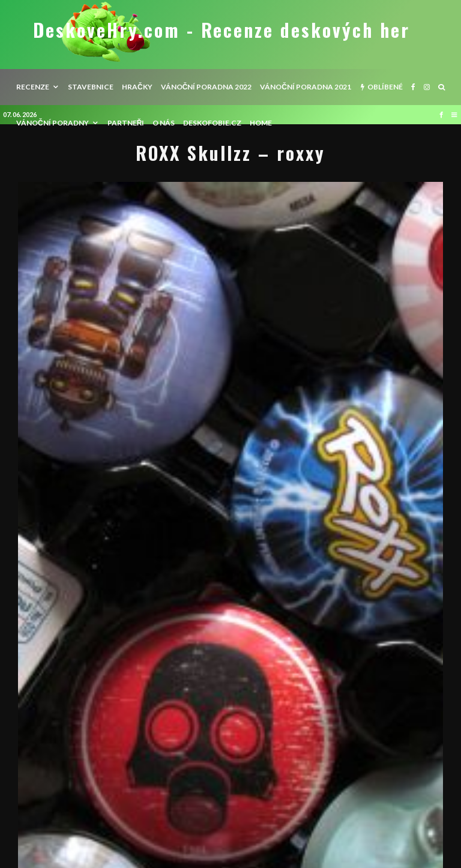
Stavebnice (91, 87)
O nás (164, 123)
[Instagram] (427, 87)
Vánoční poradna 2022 (206, 87)
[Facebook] (413, 87)
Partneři (126, 123)
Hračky (137, 87)
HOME (261, 123)
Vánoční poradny (53, 123)
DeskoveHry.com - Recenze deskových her (221, 30)
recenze (33, 87)
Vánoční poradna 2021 (306, 87)
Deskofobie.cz (212, 123)
